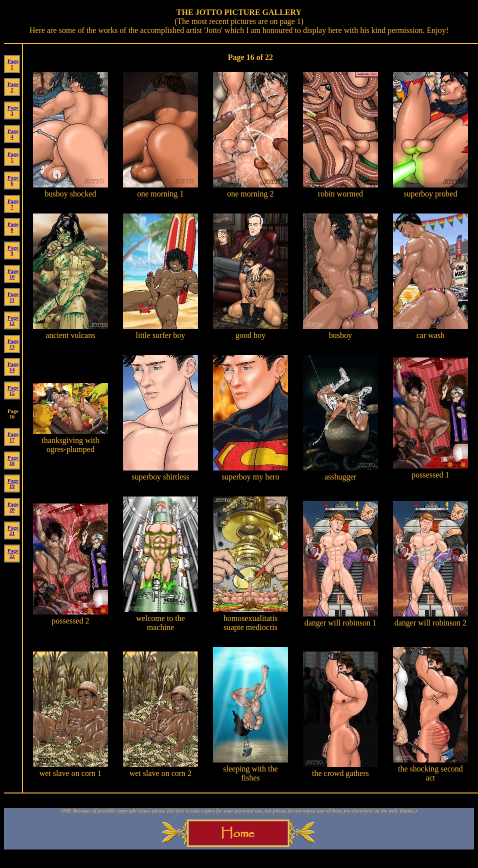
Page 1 (13, 64)
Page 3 (13, 110)
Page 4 (13, 134)
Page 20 (13, 507)
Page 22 (13, 553)
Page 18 (13, 460)
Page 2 (13, 87)
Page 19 (13, 483)
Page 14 (13, 367)
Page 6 (13, 180)
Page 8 (13, 227)
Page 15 (13, 390)
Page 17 (13, 437)
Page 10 (13, 274)
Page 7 (13, 204)
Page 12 (13, 320)
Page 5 (13, 157)
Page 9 (13, 250)
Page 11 (13, 297)
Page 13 (13, 344)
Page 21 (13, 530)
